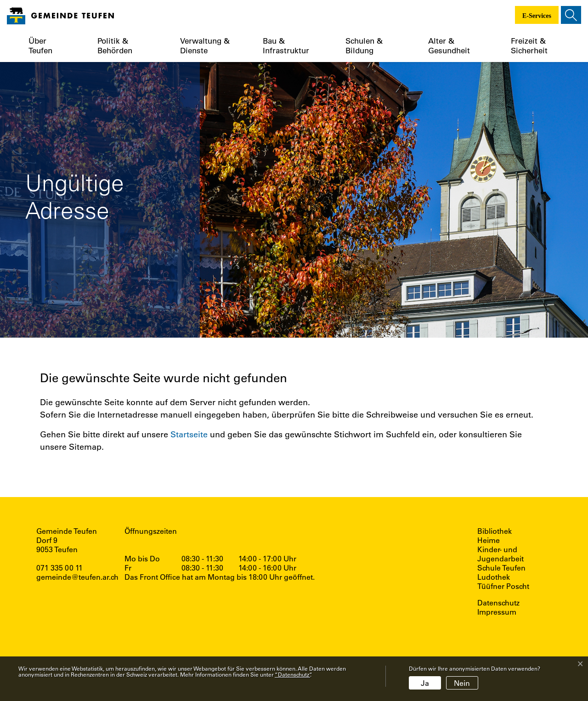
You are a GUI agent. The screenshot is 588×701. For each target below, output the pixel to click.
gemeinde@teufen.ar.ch (77, 577)
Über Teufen (40, 45)
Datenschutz (498, 603)
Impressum (497, 612)
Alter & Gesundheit (449, 45)
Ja (425, 683)
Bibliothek (495, 531)
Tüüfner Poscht (503, 586)
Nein (462, 683)
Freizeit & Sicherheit (529, 45)
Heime (489, 540)
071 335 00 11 (59, 568)
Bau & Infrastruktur (286, 45)
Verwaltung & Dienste (205, 45)
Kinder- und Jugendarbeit (500, 554)
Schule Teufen (501, 568)
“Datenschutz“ (292, 674)
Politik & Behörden (115, 45)
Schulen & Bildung (364, 45)
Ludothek (494, 577)
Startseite (189, 434)
